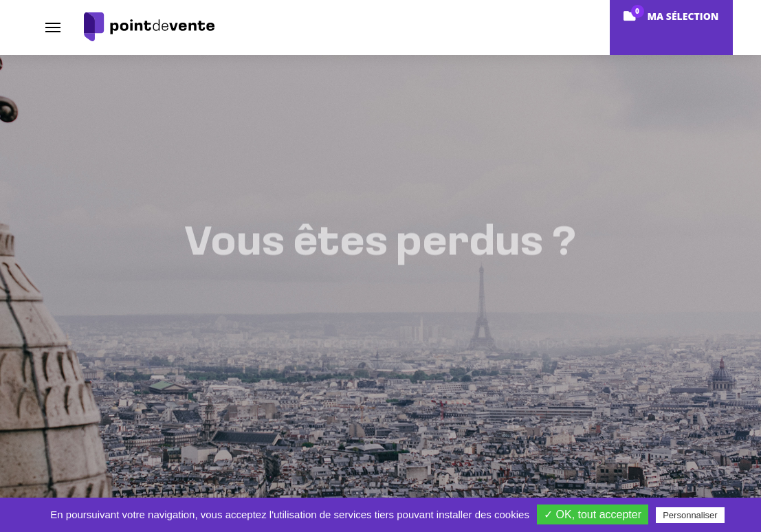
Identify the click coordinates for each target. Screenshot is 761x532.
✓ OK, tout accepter (593, 514)
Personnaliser (690, 515)
